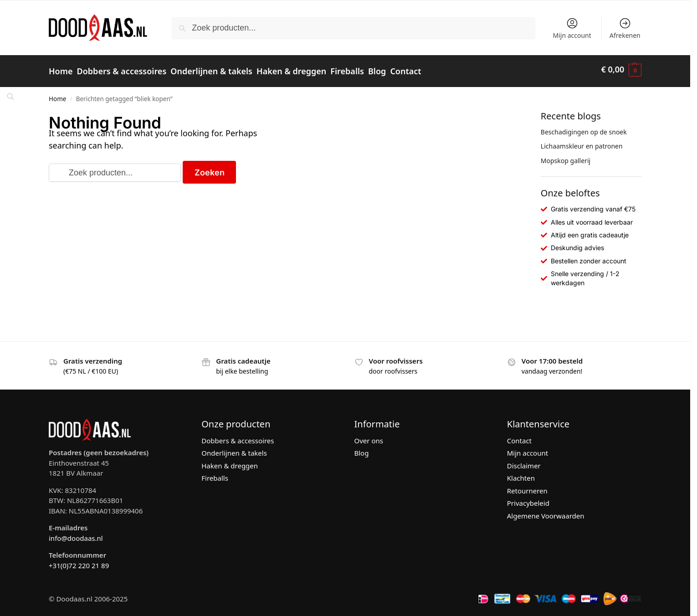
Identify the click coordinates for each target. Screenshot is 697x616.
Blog (362, 449)
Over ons (369, 436)
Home (57, 95)
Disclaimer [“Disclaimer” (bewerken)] (524, 462)
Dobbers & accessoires (238, 436)
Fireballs (215, 474)
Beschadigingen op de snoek (584, 128)
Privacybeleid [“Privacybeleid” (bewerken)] (528, 499)
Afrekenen (625, 28)
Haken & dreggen (230, 462)
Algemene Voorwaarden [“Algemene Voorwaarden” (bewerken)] (546, 512)
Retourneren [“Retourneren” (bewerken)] (527, 487)
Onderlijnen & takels (234, 449)
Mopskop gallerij (566, 157)
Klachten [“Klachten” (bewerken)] (521, 474)
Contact (519, 436)
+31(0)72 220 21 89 (79, 561)
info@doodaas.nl (76, 534)
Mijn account (572, 28)
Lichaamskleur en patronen (582, 142)
